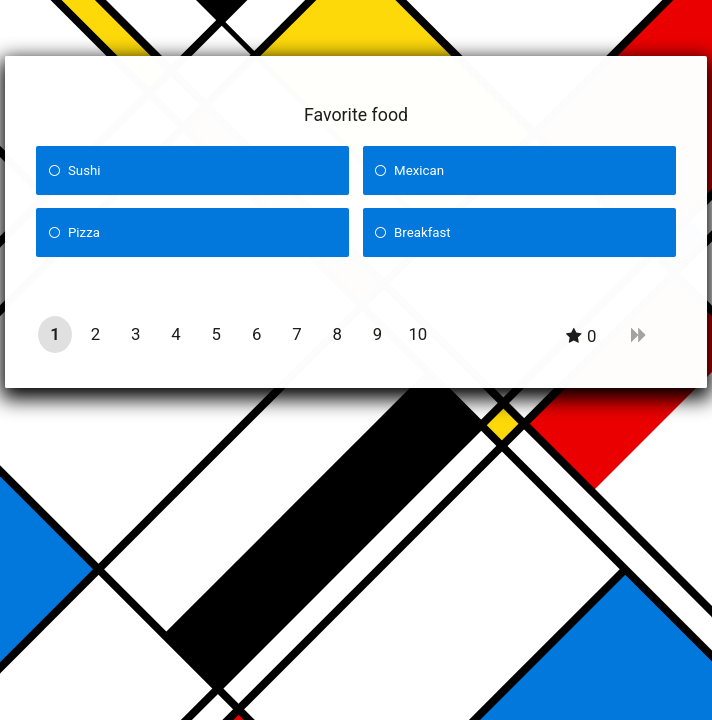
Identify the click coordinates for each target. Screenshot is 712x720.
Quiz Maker (394, 692)
